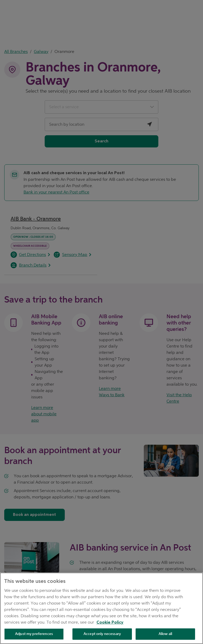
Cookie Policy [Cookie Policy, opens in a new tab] (110, 623)
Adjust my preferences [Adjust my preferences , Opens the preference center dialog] (34, 634)
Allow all (165, 634)
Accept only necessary (102, 634)
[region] (101, 608)
